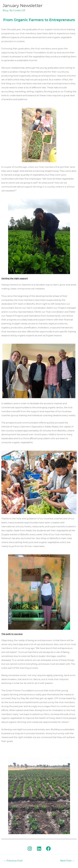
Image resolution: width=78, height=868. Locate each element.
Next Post (67, 861)
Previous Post (13, 861)
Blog (5, 10)
